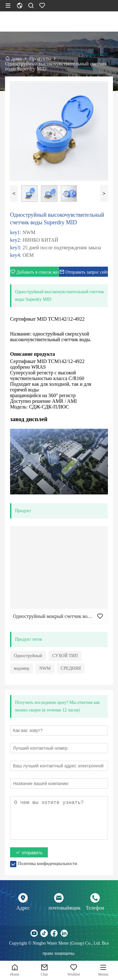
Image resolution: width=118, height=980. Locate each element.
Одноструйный (28, 656)
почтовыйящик (59, 908)
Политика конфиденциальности (47, 864)
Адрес (23, 908)
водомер (22, 668)
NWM (45, 668)
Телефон (95, 908)
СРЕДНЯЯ (71, 668)
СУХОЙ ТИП (65, 656)
